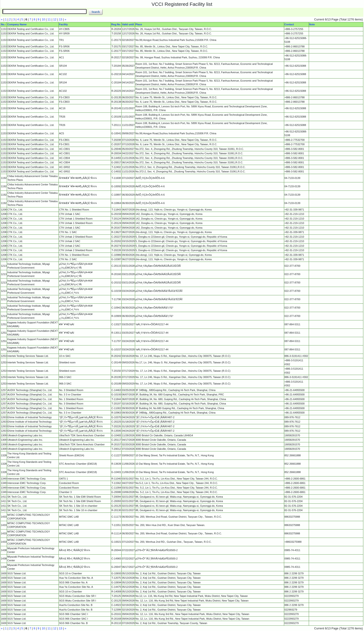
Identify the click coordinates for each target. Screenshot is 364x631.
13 (61, 19)
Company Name (17, 24)
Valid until (128, 24)
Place (139, 24)
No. (3, 24)
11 (49, 19)
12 (55, 19)
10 (43, 19)
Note (312, 24)
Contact (289, 24)
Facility (63, 24)
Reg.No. (116, 24)
